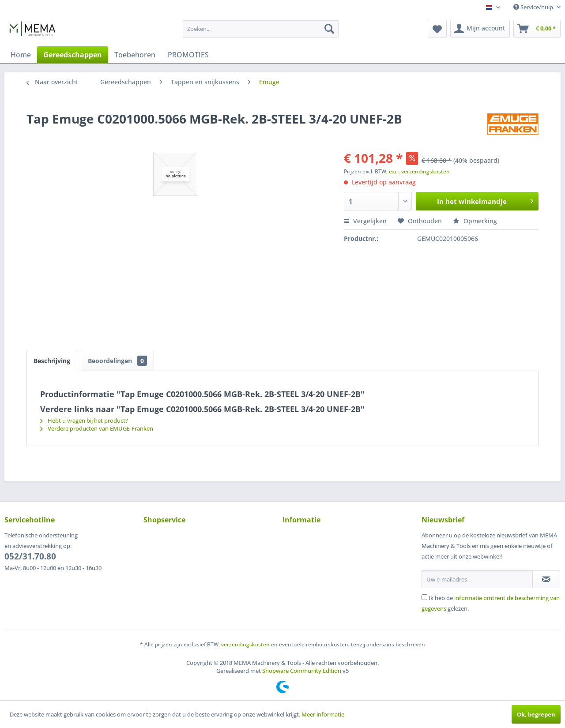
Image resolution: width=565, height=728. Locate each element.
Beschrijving (52, 361)
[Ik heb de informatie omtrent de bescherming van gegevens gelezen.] (424, 597)
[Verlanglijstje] (437, 29)
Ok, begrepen (536, 714)
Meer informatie (323, 714)
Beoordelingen (117, 361)
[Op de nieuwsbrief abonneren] (546, 579)
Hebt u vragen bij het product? (84, 420)
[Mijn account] (480, 29)
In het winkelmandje (485, 200)
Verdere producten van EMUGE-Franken (97, 428)
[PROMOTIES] (188, 55)
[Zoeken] (329, 29)
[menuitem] (261, 29)
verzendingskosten (245, 644)
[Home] (21, 55)
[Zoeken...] (261, 29)
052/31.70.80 (30, 556)
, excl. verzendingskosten (418, 171)
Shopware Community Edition (302, 671)
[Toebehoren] (135, 55)
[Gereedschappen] (73, 55)
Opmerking (475, 221)
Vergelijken (365, 221)
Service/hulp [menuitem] (534, 7)
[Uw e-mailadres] (477, 579)
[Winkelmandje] (537, 29)
